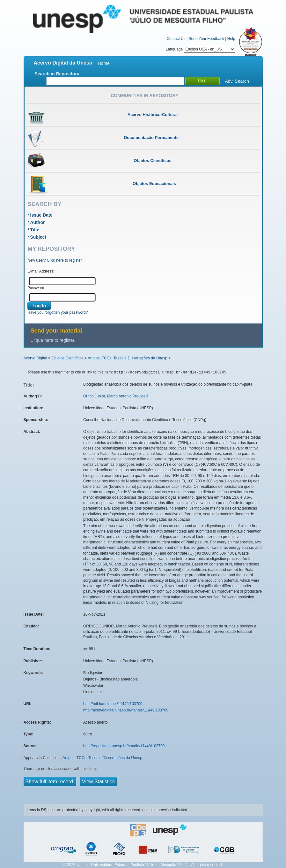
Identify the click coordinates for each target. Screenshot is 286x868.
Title (35, 230)
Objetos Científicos (67, 358)
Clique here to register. (53, 340)
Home (104, 63)
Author (38, 222)
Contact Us (176, 39)
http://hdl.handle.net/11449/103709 (113, 704)
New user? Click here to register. (55, 260)
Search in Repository (57, 74)
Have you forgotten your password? (58, 312)
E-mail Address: (41, 271)
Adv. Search (237, 81)
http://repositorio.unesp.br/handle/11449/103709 (124, 746)
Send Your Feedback (206, 39)
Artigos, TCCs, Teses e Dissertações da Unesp (128, 358)
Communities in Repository (144, 96)
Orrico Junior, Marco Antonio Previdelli (116, 396)
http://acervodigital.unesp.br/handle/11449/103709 (126, 710)
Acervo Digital (35, 358)
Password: (36, 288)
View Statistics (98, 782)
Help (231, 39)
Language (201, 49)
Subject (38, 237)
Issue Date (41, 215)
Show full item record (50, 782)
